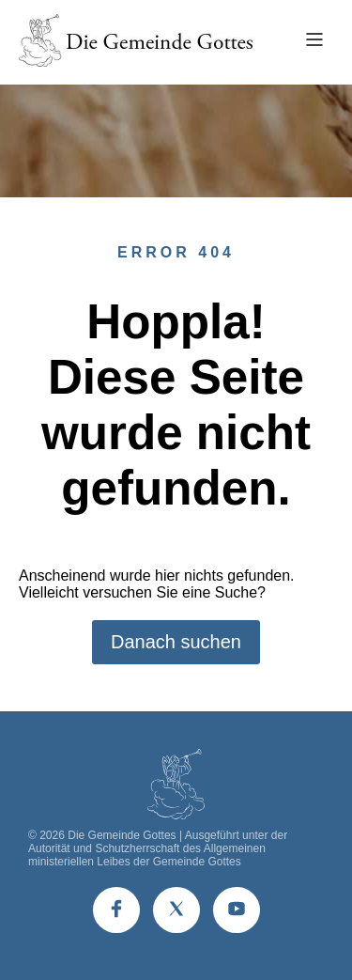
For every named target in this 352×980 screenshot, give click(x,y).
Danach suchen (176, 642)
